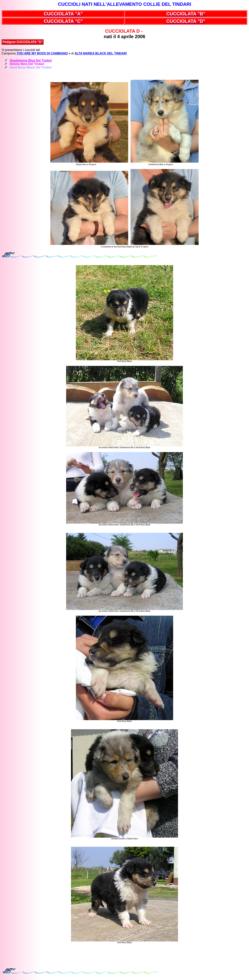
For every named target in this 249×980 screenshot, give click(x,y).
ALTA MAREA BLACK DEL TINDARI (101, 53)
